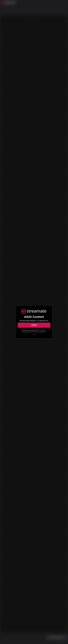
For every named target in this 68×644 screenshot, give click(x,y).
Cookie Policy (42, 330)
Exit (34, 334)
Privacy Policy (26, 332)
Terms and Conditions (39, 332)
